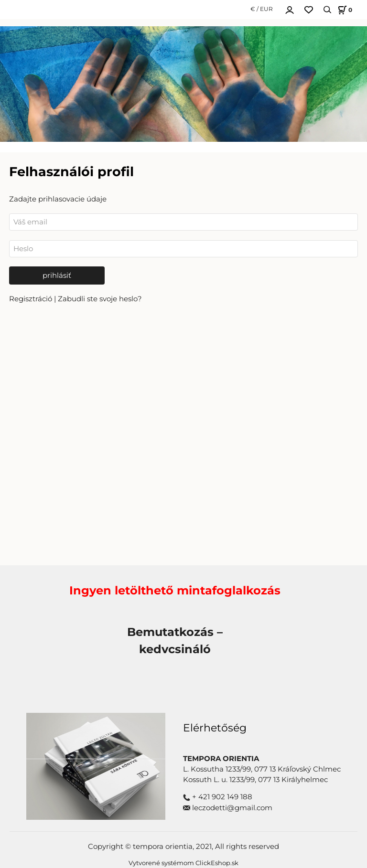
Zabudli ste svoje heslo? (100, 299)
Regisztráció (32, 299)
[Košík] (344, 10)
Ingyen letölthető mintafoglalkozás (175, 590)
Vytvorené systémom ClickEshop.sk (183, 863)
